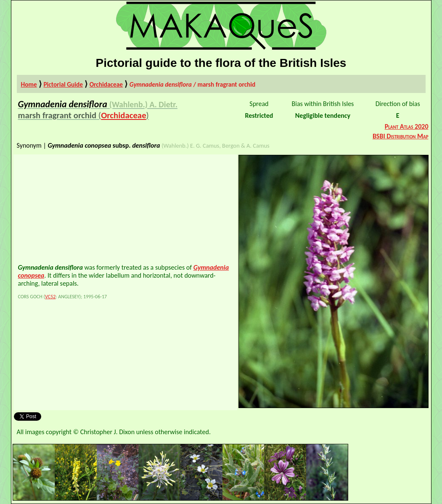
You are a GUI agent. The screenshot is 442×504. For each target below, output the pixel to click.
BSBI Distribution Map (401, 136)
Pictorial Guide (63, 84)
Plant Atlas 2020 (407, 126)
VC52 (50, 297)
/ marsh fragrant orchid (193, 84)
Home (29, 84)
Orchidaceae (106, 84)
